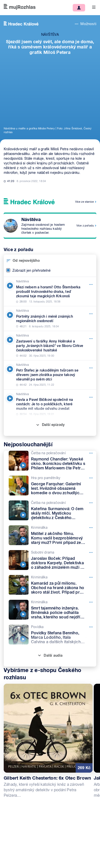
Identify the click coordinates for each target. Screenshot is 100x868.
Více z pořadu (85, 226)
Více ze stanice (84, 202)
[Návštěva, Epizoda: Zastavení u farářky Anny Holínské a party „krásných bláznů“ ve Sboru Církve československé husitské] (50, 346)
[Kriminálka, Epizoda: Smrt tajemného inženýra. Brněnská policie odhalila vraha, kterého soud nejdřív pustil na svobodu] (52, 610)
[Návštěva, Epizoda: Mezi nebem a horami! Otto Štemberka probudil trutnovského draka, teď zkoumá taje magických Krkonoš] (50, 291)
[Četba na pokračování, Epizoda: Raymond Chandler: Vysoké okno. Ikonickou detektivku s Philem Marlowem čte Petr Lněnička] (52, 461)
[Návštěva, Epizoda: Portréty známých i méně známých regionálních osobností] (50, 319)
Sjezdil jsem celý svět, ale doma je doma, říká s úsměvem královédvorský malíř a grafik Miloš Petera (50, 47)
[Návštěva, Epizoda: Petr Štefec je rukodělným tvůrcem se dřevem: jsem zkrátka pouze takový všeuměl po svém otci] (50, 375)
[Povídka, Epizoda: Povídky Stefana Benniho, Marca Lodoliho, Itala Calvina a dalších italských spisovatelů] (52, 635)
